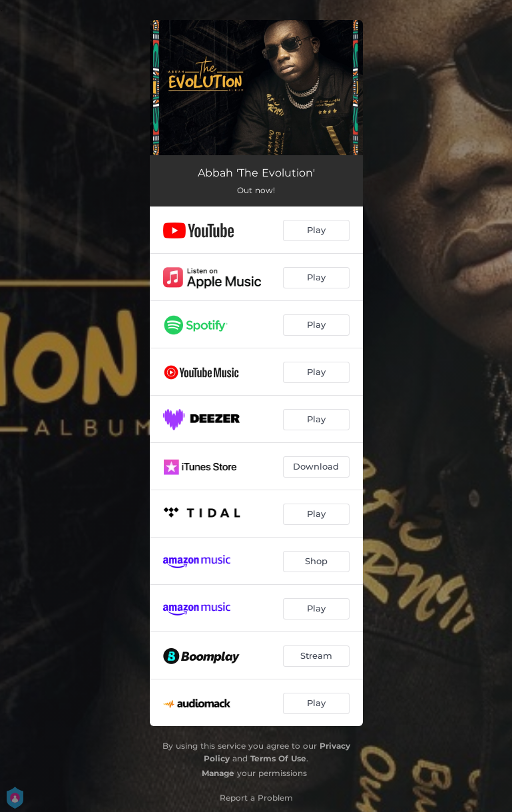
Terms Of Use (278, 758)
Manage (218, 773)
